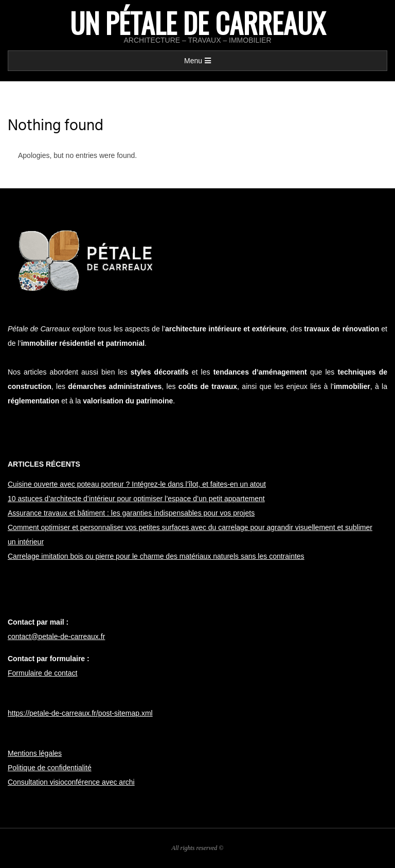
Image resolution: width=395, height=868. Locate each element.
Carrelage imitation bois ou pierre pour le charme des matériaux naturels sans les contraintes (156, 556)
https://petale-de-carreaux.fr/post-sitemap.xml (80, 713)
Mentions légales (35, 753)
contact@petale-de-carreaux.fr (56, 636)
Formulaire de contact (42, 673)
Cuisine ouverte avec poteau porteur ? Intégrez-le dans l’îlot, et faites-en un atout (137, 484)
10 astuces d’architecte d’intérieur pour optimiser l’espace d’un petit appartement (136, 499)
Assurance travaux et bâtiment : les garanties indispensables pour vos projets (131, 513)
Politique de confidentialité (50, 768)
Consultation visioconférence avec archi (71, 782)
